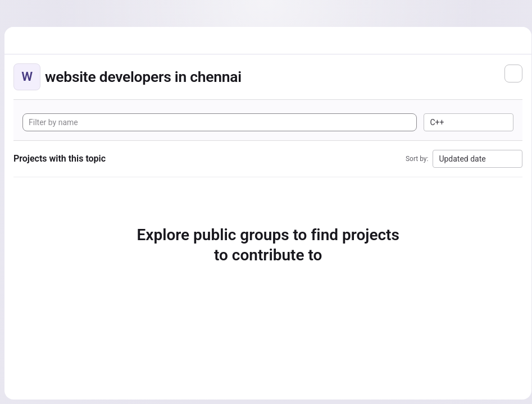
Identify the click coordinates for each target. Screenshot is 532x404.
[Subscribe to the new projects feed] (510, 74)
